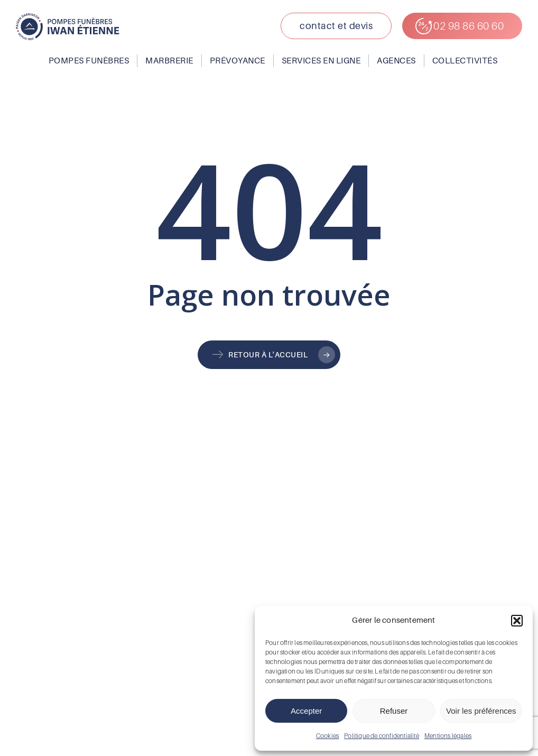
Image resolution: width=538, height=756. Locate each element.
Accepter (306, 711)
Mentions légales (448, 736)
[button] (517, 621)
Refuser (394, 711)
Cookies (327, 736)
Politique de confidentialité (382, 736)
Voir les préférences (481, 711)
